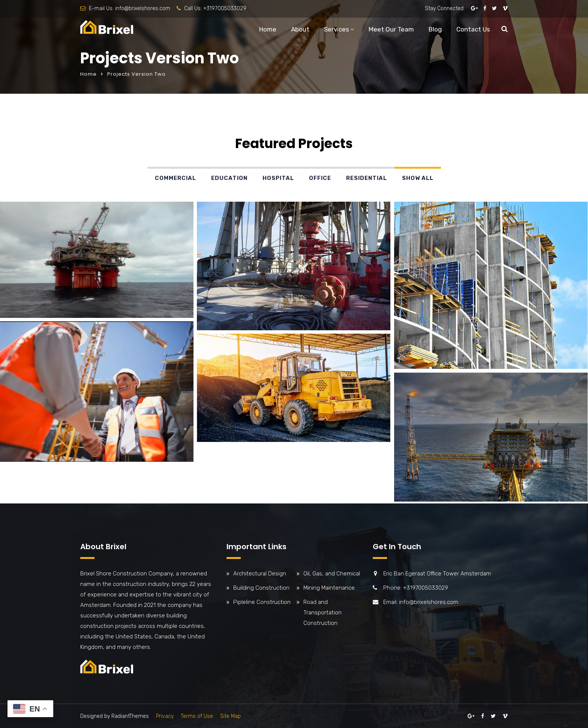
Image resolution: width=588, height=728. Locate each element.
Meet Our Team (391, 29)
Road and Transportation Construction (322, 613)
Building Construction (261, 588)
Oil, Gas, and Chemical (332, 574)
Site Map (230, 716)
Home (268, 29)
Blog (435, 29)
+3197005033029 (225, 8)
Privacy (165, 716)
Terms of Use (197, 716)
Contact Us (473, 29)
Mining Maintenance (329, 588)
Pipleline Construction (262, 602)
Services (337, 29)
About (300, 29)
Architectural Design (260, 574)
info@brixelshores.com (143, 8)
